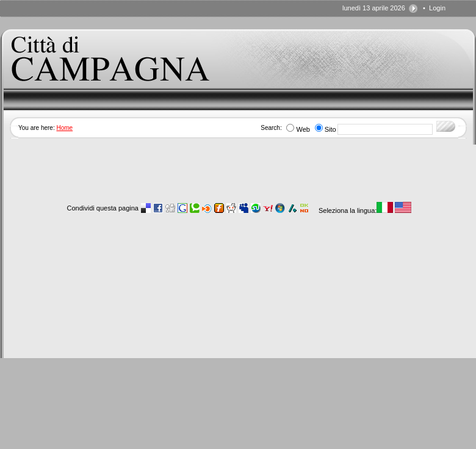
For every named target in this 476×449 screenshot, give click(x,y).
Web (303, 129)
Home (64, 128)
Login (437, 8)
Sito (330, 129)
